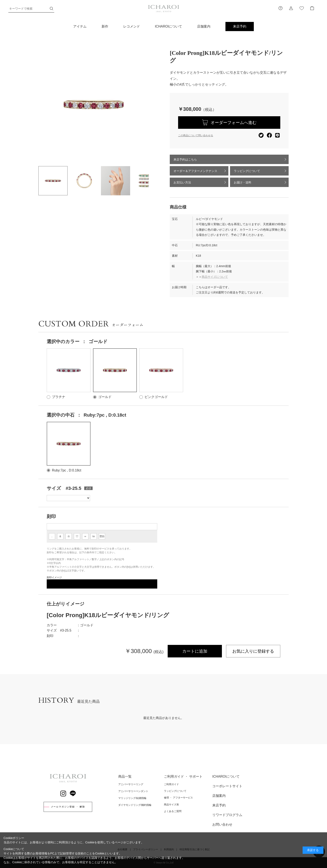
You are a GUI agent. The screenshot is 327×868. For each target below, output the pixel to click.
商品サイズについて (215, 277)
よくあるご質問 (173, 811)
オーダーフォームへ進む (234, 123)
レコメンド (132, 26)
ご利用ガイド (171, 784)
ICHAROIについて (169, 26)
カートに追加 (195, 651)
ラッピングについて (247, 171)
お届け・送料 (243, 182)
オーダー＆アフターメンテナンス (195, 171)
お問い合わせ (222, 824)
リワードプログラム (227, 815)
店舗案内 (204, 26)
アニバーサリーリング (131, 784)
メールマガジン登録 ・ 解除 (68, 807)
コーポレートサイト (227, 786)
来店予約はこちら (185, 159)
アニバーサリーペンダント (133, 791)
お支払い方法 (182, 182)
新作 (105, 26)
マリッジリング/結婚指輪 (132, 798)
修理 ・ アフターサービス (178, 798)
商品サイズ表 (171, 805)
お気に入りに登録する (253, 651)
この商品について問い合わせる (196, 135)
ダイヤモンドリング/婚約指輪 (135, 805)
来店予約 (240, 26)
